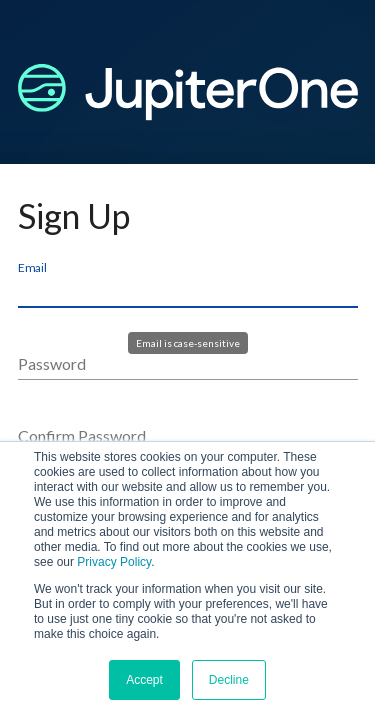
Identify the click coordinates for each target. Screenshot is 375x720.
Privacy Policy (114, 562)
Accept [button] (144, 680)
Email (32, 267)
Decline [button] (229, 680)
